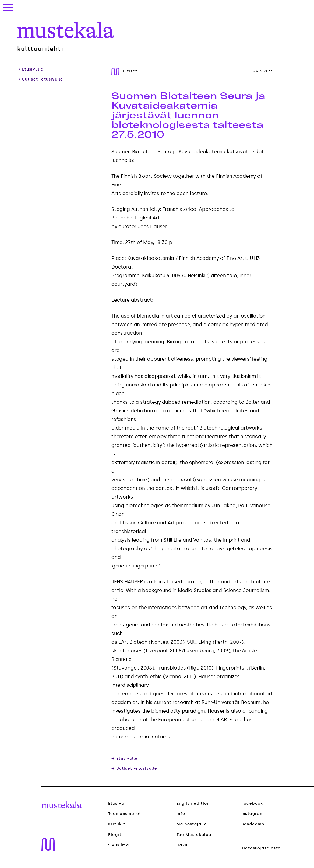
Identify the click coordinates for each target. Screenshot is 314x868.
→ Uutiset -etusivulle (40, 79)
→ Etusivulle (30, 69)
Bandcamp (253, 824)
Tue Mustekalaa (194, 835)
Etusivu (116, 803)
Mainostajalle (192, 824)
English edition (193, 803)
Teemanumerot (125, 814)
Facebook (252, 803)
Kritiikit (117, 824)
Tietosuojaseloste (261, 848)
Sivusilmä (119, 845)
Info (181, 814)
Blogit (115, 835)
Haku (182, 845)
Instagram (253, 814)
